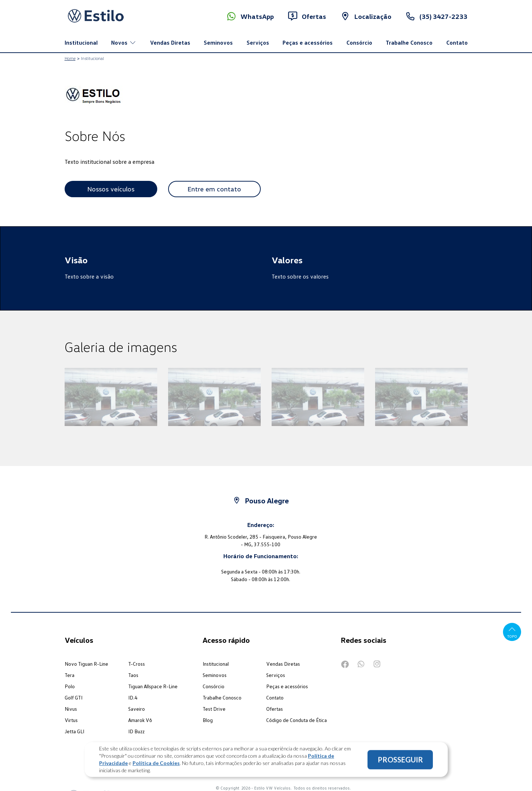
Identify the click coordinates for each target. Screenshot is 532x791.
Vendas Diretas (170, 42)
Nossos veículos (111, 189)
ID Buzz (136, 731)
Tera (70, 675)
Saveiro (137, 709)
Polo (70, 686)
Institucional (81, 42)
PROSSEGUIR (400, 763)
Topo (512, 632)
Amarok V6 (140, 720)
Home (70, 58)
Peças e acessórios (308, 42)
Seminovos (218, 42)
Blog (208, 720)
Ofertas (275, 709)
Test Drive (214, 709)
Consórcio (359, 42)
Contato (457, 42)
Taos (133, 675)
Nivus (71, 709)
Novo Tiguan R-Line (86, 664)
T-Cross (137, 664)
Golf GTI (74, 697)
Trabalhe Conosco (409, 42)
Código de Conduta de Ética (297, 720)
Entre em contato (214, 189)
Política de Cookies (156, 766)
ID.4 (133, 697)
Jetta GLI (74, 731)
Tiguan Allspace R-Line (153, 686)
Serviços (258, 42)
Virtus (71, 720)
